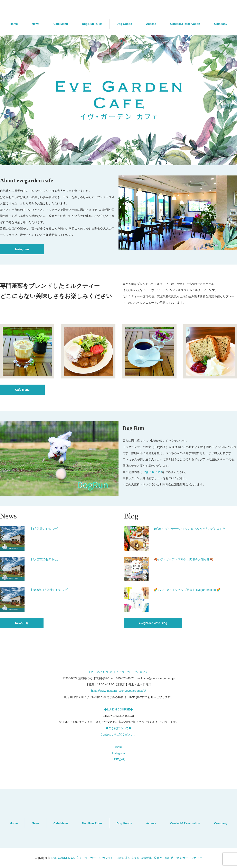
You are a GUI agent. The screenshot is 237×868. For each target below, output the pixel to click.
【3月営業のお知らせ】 (45, 529)
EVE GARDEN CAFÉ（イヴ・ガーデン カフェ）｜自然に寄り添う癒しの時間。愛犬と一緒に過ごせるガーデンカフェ (127, 858)
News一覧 (22, 623)
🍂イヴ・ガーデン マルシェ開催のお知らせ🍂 (183, 559)
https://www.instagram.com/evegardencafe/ (118, 691)
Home (14, 24)
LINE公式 (118, 759)
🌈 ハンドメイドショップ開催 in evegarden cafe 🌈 (187, 590)
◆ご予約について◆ (118, 728)
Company (221, 24)
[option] (118, 100)
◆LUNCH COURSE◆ (118, 709)
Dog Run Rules (92, 24)
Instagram (22, 249)
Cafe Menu (61, 24)
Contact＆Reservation (185, 24)
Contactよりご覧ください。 (118, 735)
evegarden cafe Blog (153, 623)
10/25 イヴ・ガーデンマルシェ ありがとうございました (189, 529)
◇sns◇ (118, 747)
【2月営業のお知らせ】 (45, 559)
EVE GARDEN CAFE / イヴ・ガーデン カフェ (119, 672)
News (36, 24)
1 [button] (116, 161)
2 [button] (121, 161)
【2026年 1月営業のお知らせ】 (50, 590)
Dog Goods (124, 24)
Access (151, 24)
